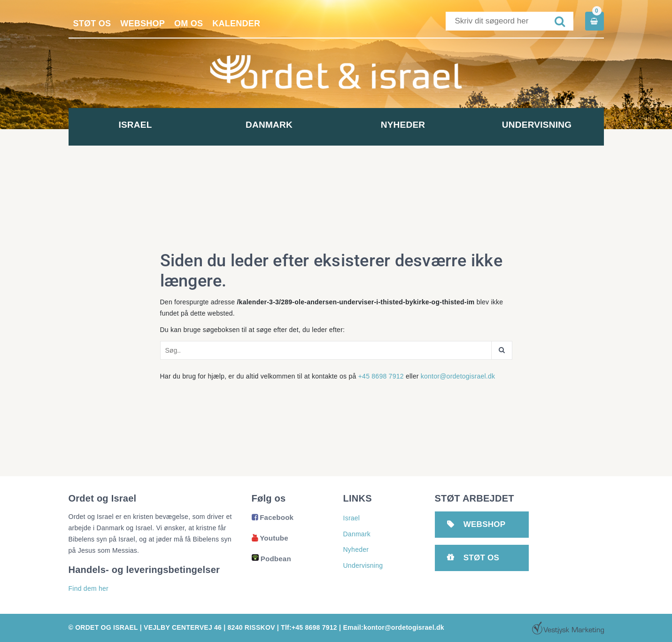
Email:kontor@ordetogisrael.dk (393, 627)
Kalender (236, 23)
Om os (189, 23)
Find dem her (89, 588)
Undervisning (537, 125)
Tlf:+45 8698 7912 (309, 627)
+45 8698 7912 (381, 376)
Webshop (143, 23)
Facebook (273, 517)
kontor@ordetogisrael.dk (458, 376)
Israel (135, 125)
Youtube (270, 538)
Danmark (269, 125)
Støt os (92, 23)
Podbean (271, 559)
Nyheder (403, 125)
